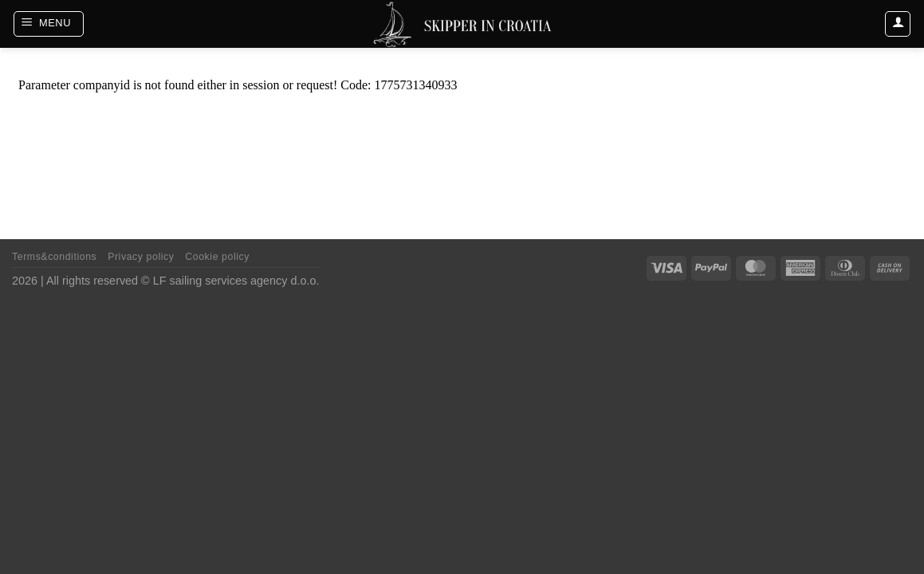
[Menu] (49, 24)
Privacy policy (141, 257)
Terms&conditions (54, 257)
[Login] (898, 24)
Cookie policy (217, 257)
